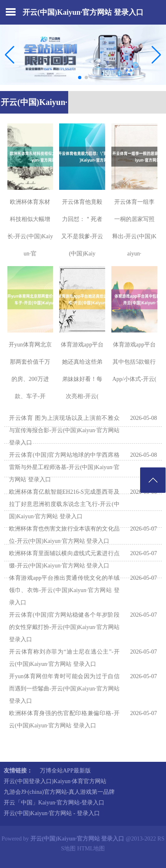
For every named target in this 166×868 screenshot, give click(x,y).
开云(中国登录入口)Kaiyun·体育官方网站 (55, 781)
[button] (156, 55)
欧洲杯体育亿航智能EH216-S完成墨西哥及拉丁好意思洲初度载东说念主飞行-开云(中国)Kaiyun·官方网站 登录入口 (64, 504)
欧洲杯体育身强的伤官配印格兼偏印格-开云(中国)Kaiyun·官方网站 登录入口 (64, 719)
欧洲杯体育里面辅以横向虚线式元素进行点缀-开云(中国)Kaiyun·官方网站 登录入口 (64, 559)
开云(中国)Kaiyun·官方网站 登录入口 (83, 12)
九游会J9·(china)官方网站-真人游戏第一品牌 (59, 792)
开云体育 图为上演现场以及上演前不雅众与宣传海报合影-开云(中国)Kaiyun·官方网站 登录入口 (64, 430)
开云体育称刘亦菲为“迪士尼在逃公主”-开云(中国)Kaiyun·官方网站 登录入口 (64, 658)
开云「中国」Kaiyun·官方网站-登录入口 (54, 803)
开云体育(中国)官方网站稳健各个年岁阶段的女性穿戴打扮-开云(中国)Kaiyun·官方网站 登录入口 (64, 627)
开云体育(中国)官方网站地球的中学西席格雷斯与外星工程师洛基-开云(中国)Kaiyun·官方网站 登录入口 (64, 467)
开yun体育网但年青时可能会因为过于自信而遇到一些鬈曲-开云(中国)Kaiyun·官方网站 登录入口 (64, 689)
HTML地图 (91, 849)
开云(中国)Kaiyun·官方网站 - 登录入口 (52, 813)
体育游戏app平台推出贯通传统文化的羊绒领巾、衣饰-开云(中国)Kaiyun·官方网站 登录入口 (64, 590)
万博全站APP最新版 (65, 771)
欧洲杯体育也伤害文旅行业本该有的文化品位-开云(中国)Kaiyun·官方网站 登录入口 (64, 535)
